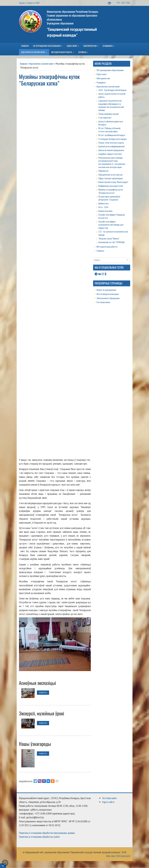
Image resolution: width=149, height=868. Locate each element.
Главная (23, 64)
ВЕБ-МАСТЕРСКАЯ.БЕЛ (118, 856)
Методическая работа (107, 247)
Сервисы (100, 251)
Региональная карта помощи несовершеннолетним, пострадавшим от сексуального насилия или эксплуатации (112, 162)
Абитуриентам (103, 78)
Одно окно (102, 74)
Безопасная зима (105, 211)
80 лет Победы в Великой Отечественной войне (109, 130)
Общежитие (103, 171)
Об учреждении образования (110, 70)
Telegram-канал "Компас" (109, 239)
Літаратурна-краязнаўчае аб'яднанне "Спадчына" (109, 198)
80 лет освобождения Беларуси (112, 135)
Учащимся (101, 82)
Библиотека (103, 203)
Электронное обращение (108, 298)
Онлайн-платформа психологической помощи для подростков (111, 225)
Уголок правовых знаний (108, 114)
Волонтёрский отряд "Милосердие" (113, 182)
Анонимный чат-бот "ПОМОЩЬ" (112, 242)
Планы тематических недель (111, 143)
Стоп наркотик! (105, 118)
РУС (119, 3)
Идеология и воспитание (41, 64)
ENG (128, 3)
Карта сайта (108, 802)
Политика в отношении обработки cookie (39, 837)
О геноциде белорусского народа (112, 139)
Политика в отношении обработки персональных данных (47, 833)
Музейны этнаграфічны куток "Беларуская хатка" (111, 191)
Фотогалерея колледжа (108, 294)
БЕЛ (124, 3)
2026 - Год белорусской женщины (112, 90)
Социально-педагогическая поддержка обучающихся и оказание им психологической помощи (111, 105)
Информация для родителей (111, 186)
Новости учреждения (106, 290)
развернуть (43, 693)
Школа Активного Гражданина (111, 150)
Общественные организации (111, 178)
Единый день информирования (111, 146)
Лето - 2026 (103, 207)
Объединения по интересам (110, 175)
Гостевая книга (103, 302)
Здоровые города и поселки (110, 154)
